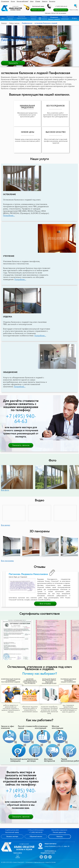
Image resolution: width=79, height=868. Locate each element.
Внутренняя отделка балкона (22, 17)
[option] (18, 477)
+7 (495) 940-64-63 (61, 6)
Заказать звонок (21, 445)
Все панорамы (7, 561)
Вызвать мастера (38, 10)
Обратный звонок (61, 10)
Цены (32, 1)
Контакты (52, 1)
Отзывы (38, 1)
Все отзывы (45, 604)
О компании (5, 1)
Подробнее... (9, 216)
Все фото (5, 490)
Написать (60, 837)
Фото (3, 18)
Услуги (13, 1)
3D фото (74, 18)
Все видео (6, 525)
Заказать (13, 63)
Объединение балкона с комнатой (54, 18)
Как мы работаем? (22, 1)
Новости (45, 1)
